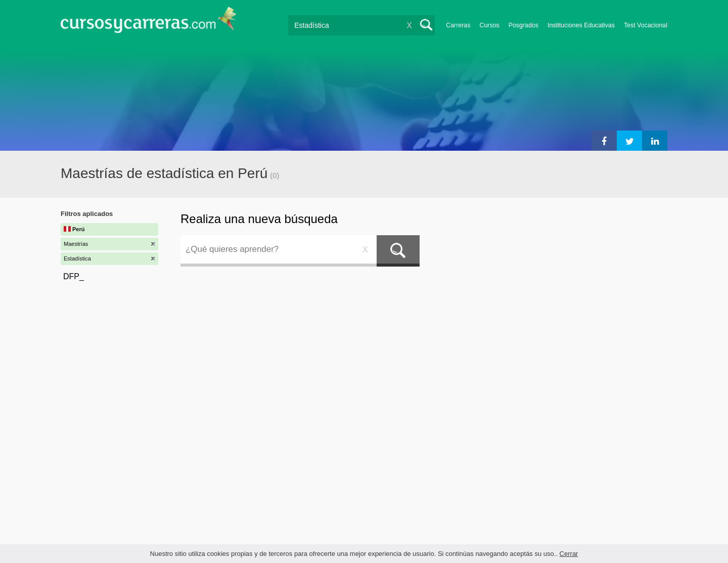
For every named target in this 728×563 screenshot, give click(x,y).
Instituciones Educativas (581, 25)
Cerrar (569, 554)
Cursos (489, 25)
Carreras (458, 25)
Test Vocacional (646, 25)
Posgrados (524, 25)
